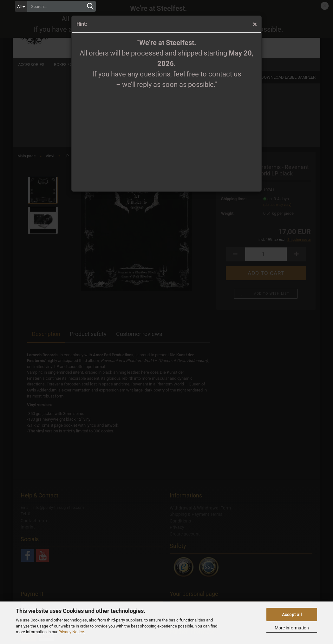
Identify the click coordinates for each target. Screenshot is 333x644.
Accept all (292, 614)
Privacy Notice (71, 632)
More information (292, 628)
